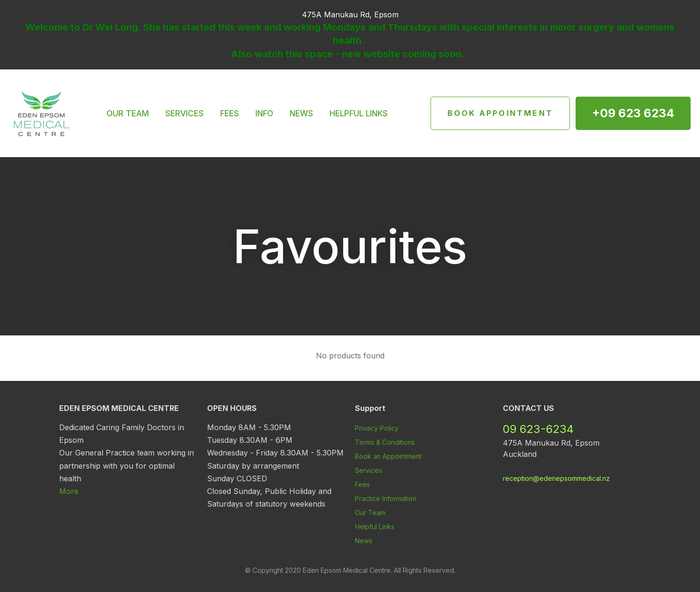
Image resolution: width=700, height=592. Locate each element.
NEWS (301, 114)
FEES (230, 114)
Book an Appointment (388, 456)
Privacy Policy (377, 428)
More (69, 491)
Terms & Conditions (385, 442)
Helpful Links (375, 527)
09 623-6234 (538, 429)
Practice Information (386, 498)
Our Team (370, 512)
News (364, 541)
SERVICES (185, 114)
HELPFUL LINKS (359, 114)
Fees (362, 484)
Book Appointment (500, 113)
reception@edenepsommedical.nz (556, 478)
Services (369, 470)
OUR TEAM (128, 114)
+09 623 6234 (633, 113)
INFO (264, 114)
